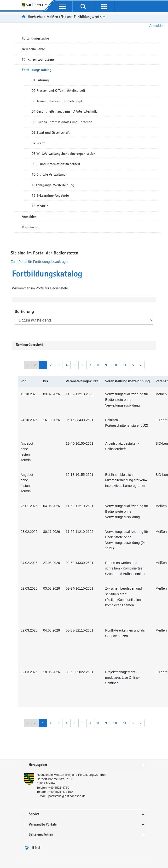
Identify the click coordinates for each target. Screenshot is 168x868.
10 (115, 365)
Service (34, 814)
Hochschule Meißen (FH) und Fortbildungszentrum (67, 17)
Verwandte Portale (43, 825)
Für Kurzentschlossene (38, 59)
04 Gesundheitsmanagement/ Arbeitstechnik (64, 111)
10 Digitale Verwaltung (49, 174)
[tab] (84, 765)
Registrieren (31, 227)
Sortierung (24, 312)
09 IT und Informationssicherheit (56, 164)
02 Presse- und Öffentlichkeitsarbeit (58, 91)
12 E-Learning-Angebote (50, 195)
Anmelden (157, 26)
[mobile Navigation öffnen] (62, 6)
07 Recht (38, 143)
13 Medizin (40, 206)
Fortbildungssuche (35, 38)
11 (125, 365)
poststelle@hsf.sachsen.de (67, 796)
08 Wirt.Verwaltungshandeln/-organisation (64, 154)
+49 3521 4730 (59, 788)
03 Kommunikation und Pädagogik (57, 101)
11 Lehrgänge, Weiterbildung (53, 185)
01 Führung (40, 80)
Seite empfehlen (41, 835)
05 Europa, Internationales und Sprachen (62, 122)
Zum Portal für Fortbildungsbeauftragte (40, 262)
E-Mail (36, 848)
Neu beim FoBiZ (33, 49)
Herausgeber (38, 765)
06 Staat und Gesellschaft (51, 132)
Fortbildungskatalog (37, 70)
